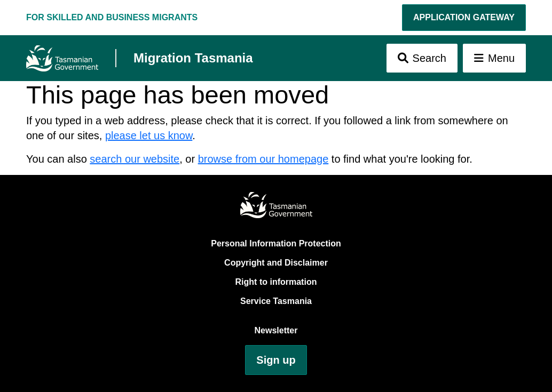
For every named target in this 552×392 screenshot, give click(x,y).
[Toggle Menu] (494, 58)
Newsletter (276, 330)
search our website (135, 159)
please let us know (149, 135)
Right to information (276, 282)
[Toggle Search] (422, 58)
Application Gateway (464, 17)
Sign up (276, 360)
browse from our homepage (263, 159)
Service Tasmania (276, 301)
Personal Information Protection (276, 243)
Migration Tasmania (193, 58)
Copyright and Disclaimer (276, 263)
